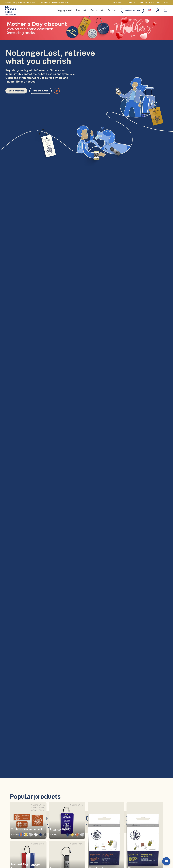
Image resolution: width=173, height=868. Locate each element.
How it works (119, 2)
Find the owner (40, 91)
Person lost (97, 10)
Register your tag (132, 10)
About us (132, 2)
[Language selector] (149, 10)
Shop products (16, 91)
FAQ (159, 2)
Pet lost (112, 10)
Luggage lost (64, 10)
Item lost (81, 10)
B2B (166, 2)
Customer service (146, 2)
